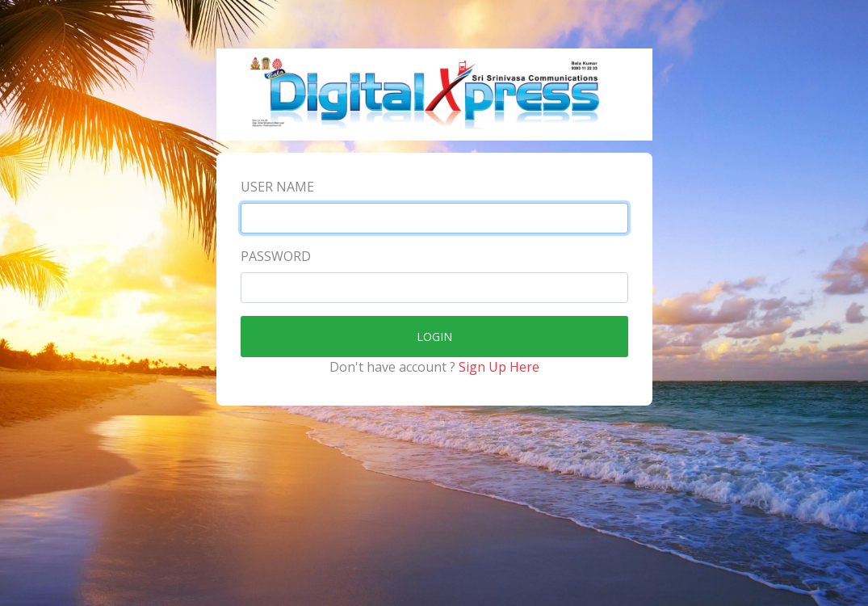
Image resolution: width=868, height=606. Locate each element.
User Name (277, 187)
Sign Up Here (499, 367)
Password (276, 256)
